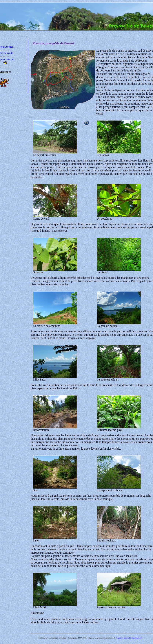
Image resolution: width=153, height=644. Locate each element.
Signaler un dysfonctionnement (129, 638)
